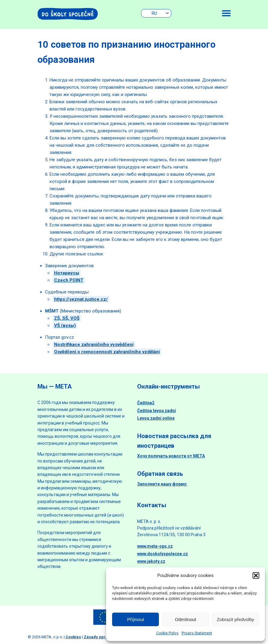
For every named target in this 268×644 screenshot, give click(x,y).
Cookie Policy (167, 633)
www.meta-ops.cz (155, 546)
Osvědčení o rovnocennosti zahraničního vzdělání (107, 352)
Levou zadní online (156, 418)
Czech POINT (69, 280)
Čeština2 (146, 403)
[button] (256, 575)
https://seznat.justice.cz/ (81, 299)
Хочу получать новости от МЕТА (171, 456)
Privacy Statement (197, 633)
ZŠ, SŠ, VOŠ (67, 318)
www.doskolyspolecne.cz (163, 554)
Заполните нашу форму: (162, 484)
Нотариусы (67, 273)
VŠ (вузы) (65, 325)
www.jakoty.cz (151, 561)
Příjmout (136, 619)
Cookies (73, 637)
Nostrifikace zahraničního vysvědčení (94, 344)
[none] (156, 13)
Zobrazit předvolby (236, 619)
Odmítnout (186, 619)
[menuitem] (156, 13)
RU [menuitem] (154, 13)
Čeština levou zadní (157, 411)
